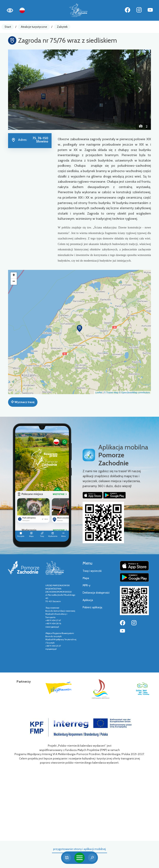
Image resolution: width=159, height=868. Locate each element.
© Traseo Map (111, 392)
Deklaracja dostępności (96, 593)
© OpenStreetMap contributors (134, 392)
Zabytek (62, 27)
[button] (19, 90)
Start (8, 27)
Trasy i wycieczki (92, 571)
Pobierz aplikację (92, 607)
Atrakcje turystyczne (34, 27)
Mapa (86, 578)
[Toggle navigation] (79, 858)
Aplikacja (88, 600)
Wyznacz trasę (23, 402)
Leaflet (99, 392)
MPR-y (86, 585)
